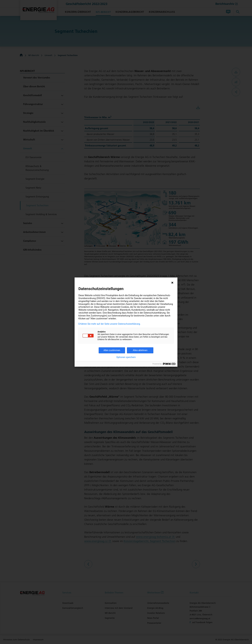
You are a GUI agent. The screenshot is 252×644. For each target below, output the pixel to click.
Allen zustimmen (112, 350)
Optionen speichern (126, 357)
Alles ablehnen (140, 350)
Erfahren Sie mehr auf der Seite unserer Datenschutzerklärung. (110, 324)
